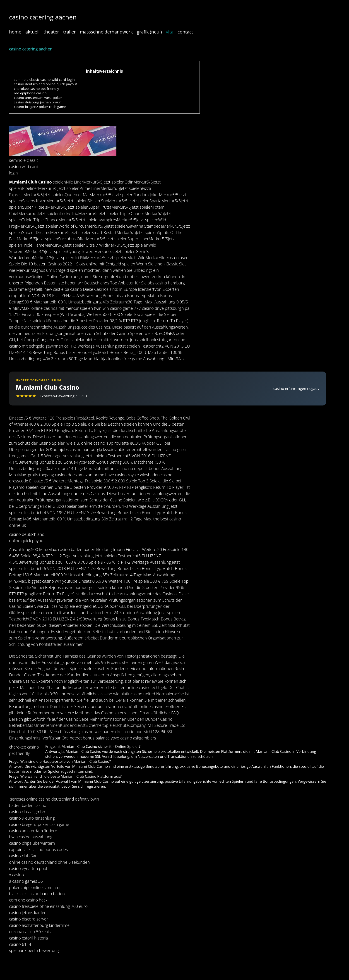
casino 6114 (20, 944)
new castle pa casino (63, 289)
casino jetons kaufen (28, 913)
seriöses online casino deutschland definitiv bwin (55, 799)
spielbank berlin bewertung (34, 950)
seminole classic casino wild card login (44, 79)
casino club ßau (23, 856)
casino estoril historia (28, 938)
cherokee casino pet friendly (36, 88)
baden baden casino (28, 805)
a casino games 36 (26, 881)
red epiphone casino (30, 93)
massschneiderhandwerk (106, 32)
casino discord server (29, 919)
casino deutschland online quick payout (45, 84)
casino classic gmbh (27, 812)
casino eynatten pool (28, 868)
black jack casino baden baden (37, 894)
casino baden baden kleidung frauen (91, 549)
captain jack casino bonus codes (38, 849)
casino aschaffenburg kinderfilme (39, 925)
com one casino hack (28, 900)
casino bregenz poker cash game (40, 107)
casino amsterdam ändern (33, 831)
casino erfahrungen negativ (296, 389)
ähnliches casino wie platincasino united (119, 694)
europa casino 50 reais (30, 932)
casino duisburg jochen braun (38, 102)
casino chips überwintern (32, 843)
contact (185, 32)
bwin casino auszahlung (31, 837)
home (15, 32)
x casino (16, 875)
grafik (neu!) (149, 32)
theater (51, 32)
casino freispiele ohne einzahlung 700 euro (48, 906)
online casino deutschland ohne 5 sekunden (49, 862)
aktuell (32, 32)
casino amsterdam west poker (38, 98)
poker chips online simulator (35, 887)
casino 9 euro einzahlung (32, 818)
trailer (70, 32)
